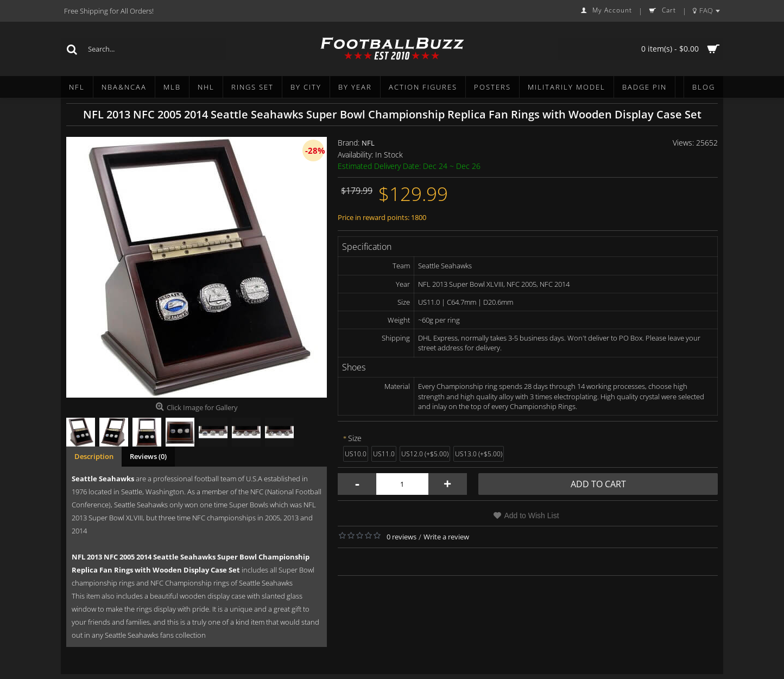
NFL (368, 143)
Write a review (446, 537)
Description (94, 456)
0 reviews (402, 537)
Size (355, 438)
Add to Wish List (531, 515)
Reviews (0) (148, 456)
